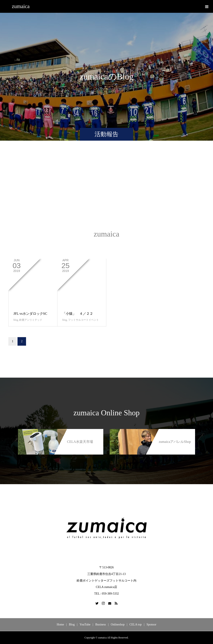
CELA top (135, 625)
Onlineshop (118, 625)
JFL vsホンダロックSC (30, 314)
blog (16, 320)
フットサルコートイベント (83, 320)
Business (101, 625)
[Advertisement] (106, 189)
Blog (72, 625)
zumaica (21, 6)
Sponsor (151, 625)
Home (60, 625)
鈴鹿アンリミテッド (31, 320)
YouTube (85, 625)
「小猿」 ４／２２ (78, 314)
